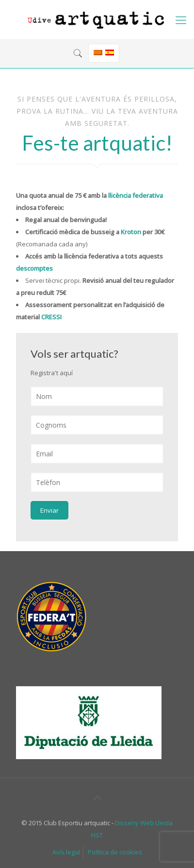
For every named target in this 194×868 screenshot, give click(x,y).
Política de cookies (115, 852)
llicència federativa (136, 195)
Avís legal (66, 852)
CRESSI (51, 317)
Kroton (131, 232)
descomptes (34, 268)
